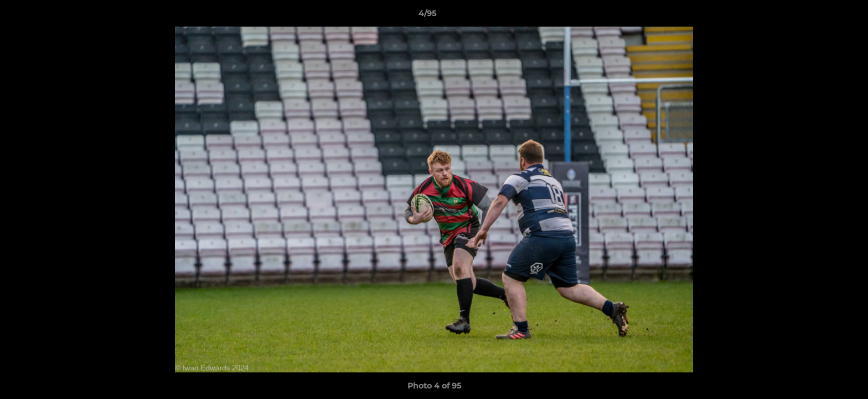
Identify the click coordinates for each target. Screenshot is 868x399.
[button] (821, 16)
